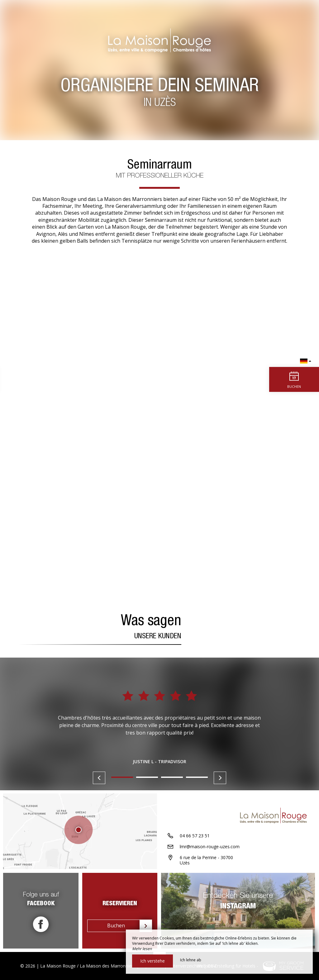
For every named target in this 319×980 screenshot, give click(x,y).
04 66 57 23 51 (195, 836)
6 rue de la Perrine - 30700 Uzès (206, 861)
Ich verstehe (152, 961)
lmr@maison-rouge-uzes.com (210, 847)
